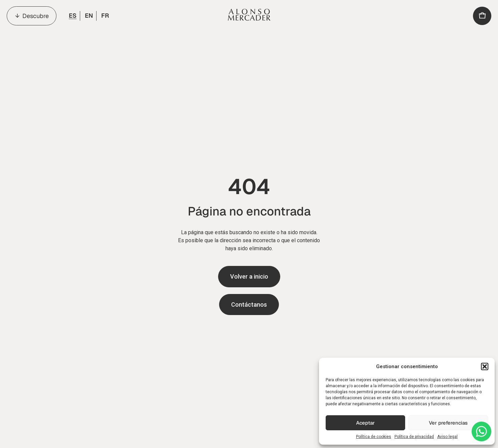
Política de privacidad (414, 437)
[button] (485, 366)
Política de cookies (374, 437)
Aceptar (365, 423)
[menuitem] (72, 16)
